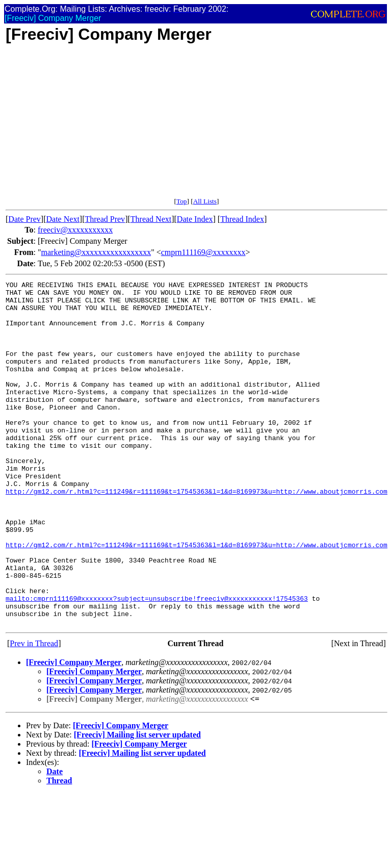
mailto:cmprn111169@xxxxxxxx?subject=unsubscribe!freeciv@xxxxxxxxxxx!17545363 (157, 662)
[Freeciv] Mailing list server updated (137, 803)
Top (182, 201)
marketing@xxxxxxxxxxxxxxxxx (96, 252)
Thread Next (151, 219)
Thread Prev (105, 219)
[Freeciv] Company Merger (74, 731)
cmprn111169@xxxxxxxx (203, 252)
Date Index (195, 219)
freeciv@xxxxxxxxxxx (75, 230)
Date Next (63, 219)
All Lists (205, 201)
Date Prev (24, 219)
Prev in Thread (34, 712)
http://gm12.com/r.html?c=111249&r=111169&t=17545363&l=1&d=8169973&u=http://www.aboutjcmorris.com (197, 534)
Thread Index (242, 219)
